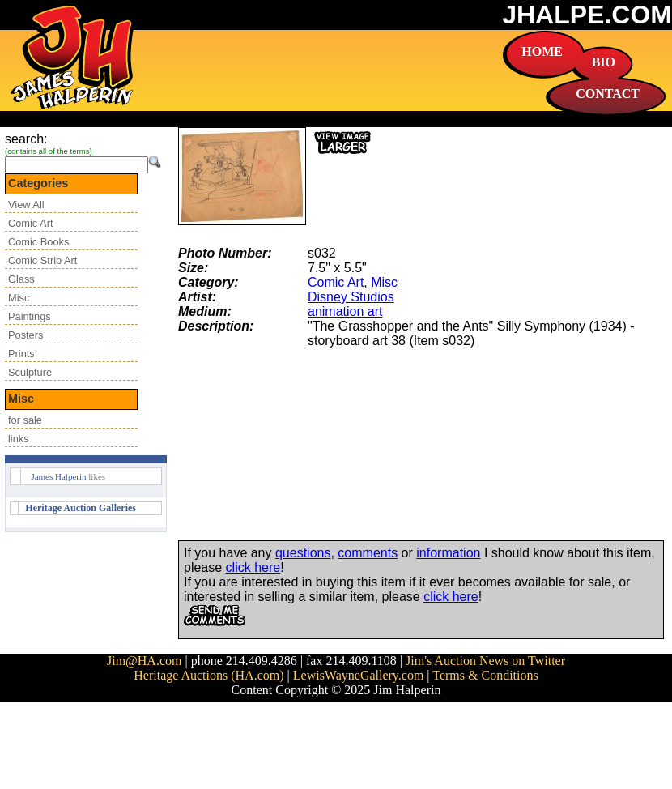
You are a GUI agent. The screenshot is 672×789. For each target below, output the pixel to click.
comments (368, 553)
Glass (21, 279)
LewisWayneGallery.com (359, 675)
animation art (345, 311)
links (19, 439)
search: (26, 139)
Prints (21, 354)
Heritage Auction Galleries (81, 508)
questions (303, 553)
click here (253, 567)
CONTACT (608, 94)
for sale (25, 420)
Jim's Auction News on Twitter (485, 661)
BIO (604, 62)
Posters (26, 335)
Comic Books (38, 242)
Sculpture (30, 372)
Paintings (30, 316)
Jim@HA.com (145, 661)
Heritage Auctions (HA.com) (208, 675)
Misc (19, 298)
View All (26, 205)
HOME (542, 51)
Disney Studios (351, 297)
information (448, 553)
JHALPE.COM (587, 15)
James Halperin (58, 476)
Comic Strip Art (43, 260)
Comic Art (30, 223)
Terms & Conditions (485, 675)
